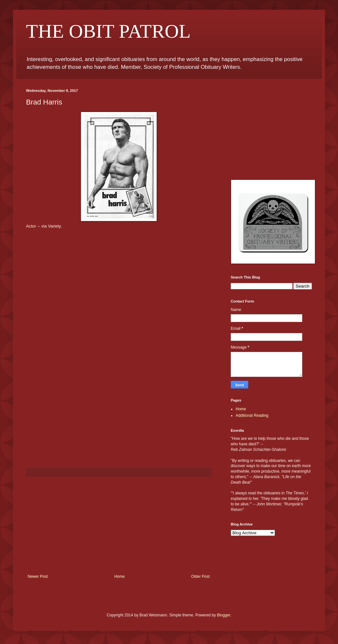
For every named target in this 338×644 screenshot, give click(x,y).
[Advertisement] (119, 526)
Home (120, 576)
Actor (31, 226)
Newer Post (38, 576)
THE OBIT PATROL (108, 31)
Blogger (224, 615)
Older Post (200, 576)
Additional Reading (252, 415)
